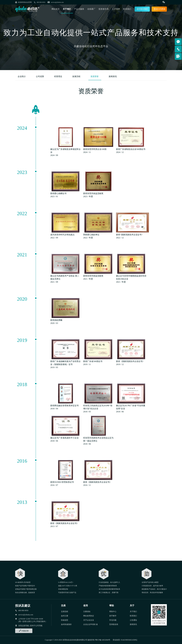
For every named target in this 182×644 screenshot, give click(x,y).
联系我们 (127, 9)
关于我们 (67, 9)
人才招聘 (116, 9)
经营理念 (58, 76)
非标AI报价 (142, 9)
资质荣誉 (95, 76)
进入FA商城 (159, 9)
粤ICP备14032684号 (103, 640)
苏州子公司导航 (36, 626)
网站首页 (56, 9)
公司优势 (40, 76)
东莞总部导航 (24, 626)
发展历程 (77, 76)
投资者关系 (104, 9)
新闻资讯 (113, 76)
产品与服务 (79, 9)
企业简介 (22, 76)
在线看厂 (91, 9)
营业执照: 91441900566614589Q (125, 640)
